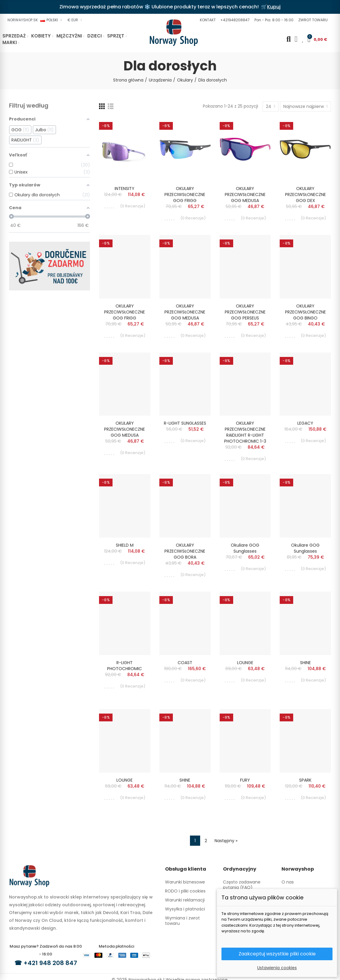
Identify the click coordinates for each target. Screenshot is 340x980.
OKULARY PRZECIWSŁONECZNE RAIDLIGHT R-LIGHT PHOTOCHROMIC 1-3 (245, 432)
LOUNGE (245, 663)
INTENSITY (125, 189)
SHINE (305, 663)
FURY (245, 780)
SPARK (305, 780)
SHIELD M (125, 545)
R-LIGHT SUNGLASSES (185, 423)
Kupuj (274, 7)
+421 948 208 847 (50, 963)
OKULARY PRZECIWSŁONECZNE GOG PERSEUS (245, 312)
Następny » (226, 841)
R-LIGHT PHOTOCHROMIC (125, 666)
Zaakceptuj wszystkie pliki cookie (277, 954)
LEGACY (305, 423)
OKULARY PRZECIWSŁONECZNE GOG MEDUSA (245, 195)
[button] (207, 20)
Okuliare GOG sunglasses (245, 548)
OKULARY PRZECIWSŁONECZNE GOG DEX (305, 195)
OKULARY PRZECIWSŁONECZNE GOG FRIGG (185, 195)
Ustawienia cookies (277, 968)
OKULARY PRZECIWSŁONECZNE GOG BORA (185, 551)
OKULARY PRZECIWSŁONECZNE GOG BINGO (305, 312)
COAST (185, 663)
